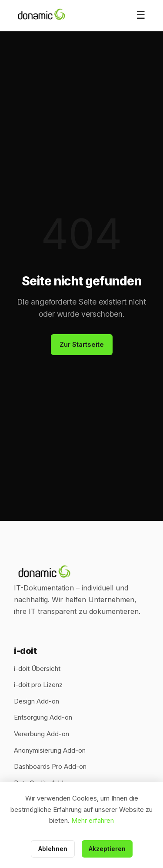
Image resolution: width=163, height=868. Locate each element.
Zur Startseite (82, 344)
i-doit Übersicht (37, 669)
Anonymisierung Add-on (50, 750)
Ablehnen (53, 849)
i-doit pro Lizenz (38, 685)
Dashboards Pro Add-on (50, 766)
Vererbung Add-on (42, 734)
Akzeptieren (107, 849)
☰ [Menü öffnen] (141, 15)
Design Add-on (37, 701)
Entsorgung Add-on (43, 717)
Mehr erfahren (93, 820)
